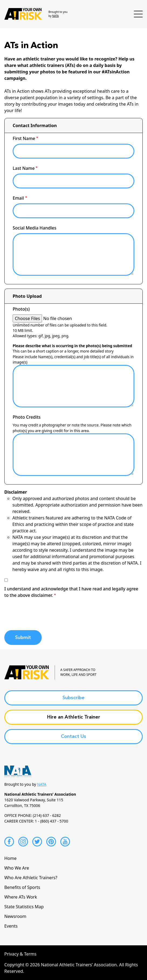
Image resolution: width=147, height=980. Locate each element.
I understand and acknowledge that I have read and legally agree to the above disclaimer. (71, 592)
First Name (24, 138)
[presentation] (45, 615)
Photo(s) (21, 309)
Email (18, 198)
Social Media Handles (34, 228)
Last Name (24, 168)
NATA (56, 16)
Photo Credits (27, 417)
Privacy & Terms (20, 954)
